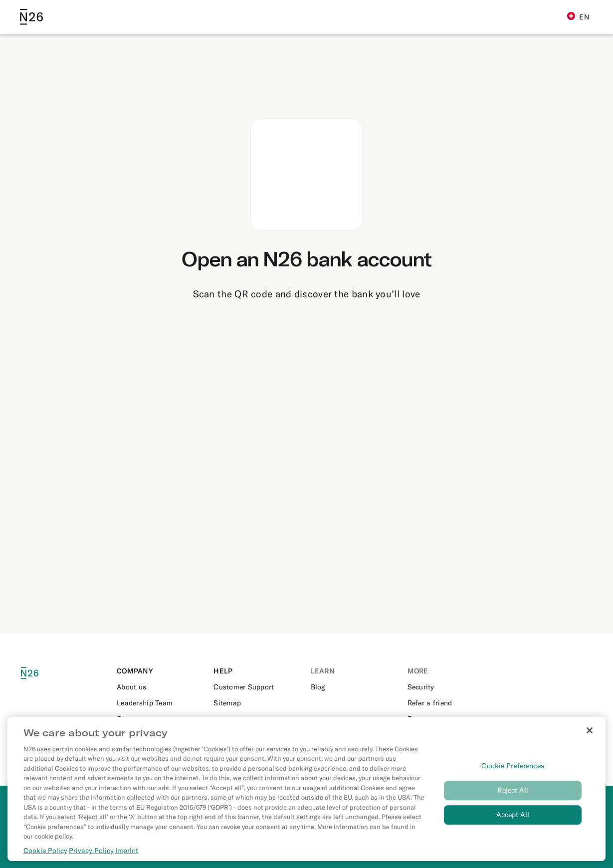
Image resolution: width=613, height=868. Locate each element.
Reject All (512, 796)
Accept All (512, 821)
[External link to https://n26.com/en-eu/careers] (161, 719)
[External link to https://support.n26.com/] (258, 687)
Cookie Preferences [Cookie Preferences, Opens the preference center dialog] (513, 772)
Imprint (127, 857)
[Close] (590, 736)
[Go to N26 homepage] (31, 17)
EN (578, 17)
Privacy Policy (91, 857)
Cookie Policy (45, 857)
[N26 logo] (40, 673)
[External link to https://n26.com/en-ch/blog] (355, 687)
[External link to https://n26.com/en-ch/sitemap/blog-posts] (258, 703)
